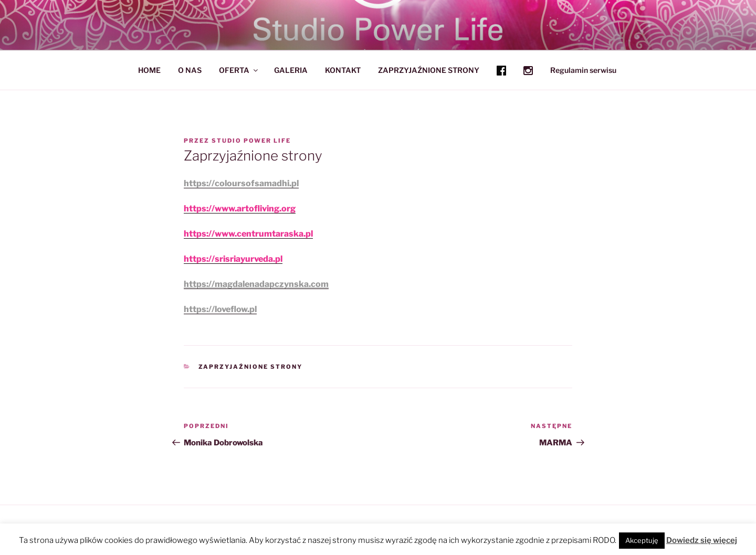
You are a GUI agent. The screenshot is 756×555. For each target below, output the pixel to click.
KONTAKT (343, 70)
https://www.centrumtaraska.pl (248, 234)
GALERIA (291, 70)
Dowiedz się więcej (702, 540)
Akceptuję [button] (642, 540)
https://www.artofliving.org (240, 209)
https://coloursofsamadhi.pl (241, 183)
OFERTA (239, 70)
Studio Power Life (251, 141)
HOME (149, 70)
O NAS (190, 70)
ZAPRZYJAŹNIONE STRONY (429, 70)
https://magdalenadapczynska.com (256, 284)
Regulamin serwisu (583, 70)
